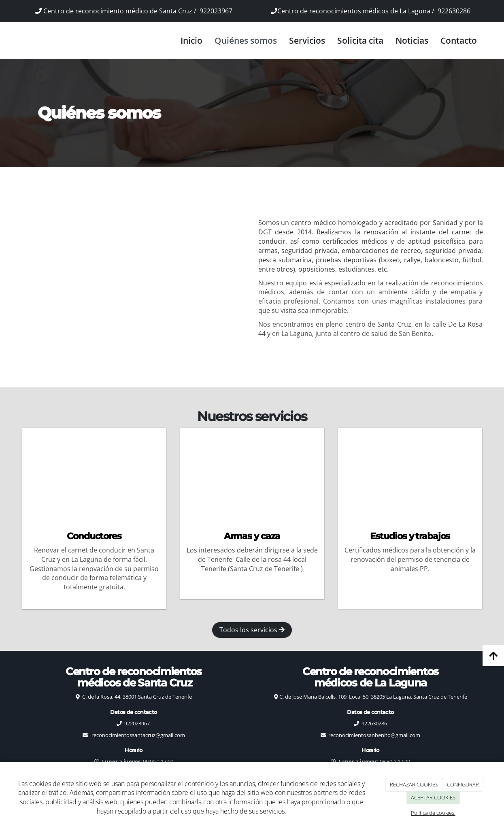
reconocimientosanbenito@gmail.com (374, 735)
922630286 (454, 11)
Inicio (191, 40)
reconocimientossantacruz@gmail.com (138, 735)
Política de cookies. (433, 813)
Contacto (459, 40)
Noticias (412, 40)
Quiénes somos (246, 40)
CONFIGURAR (463, 784)
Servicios (307, 40)
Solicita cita (360, 40)
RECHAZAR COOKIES (414, 784)
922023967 (216, 11)
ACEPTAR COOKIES (433, 797)
